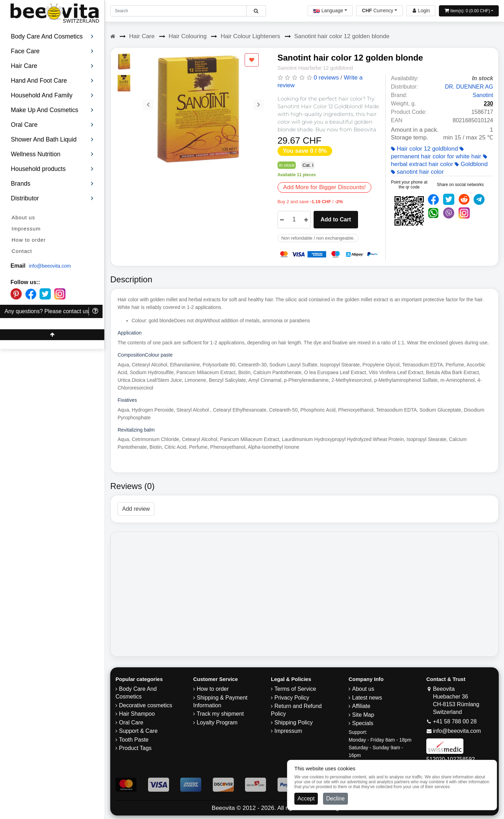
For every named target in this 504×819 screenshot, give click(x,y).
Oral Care (131, 722)
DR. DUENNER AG (469, 87)
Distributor (52, 198)
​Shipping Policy (293, 722)
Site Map (363, 715)
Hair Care (142, 36)
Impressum (26, 229)
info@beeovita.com (50, 266)
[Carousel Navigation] (203, 99)
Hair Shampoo (137, 714)
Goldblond (471, 164)
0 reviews (326, 78)
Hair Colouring (188, 36)
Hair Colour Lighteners (250, 36)
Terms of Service (295, 689)
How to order (29, 240)
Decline (335, 799)
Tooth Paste (134, 740)
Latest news (367, 698)
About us (23, 217)
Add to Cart (336, 219)
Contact (22, 251)
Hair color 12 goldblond (425, 149)
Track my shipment (220, 714)
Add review (136, 509)
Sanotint (483, 95)
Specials (363, 723)
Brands (52, 184)
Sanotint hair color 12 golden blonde (342, 36)
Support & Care (138, 731)
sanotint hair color (417, 172)
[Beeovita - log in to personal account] (421, 11)
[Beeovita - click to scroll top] (52, 335)
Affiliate (361, 706)
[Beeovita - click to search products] (256, 11)
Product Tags (135, 748)
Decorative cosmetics (146, 705)
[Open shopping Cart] (469, 11)
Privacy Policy (292, 698)
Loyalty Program (217, 722)
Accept (306, 799)
